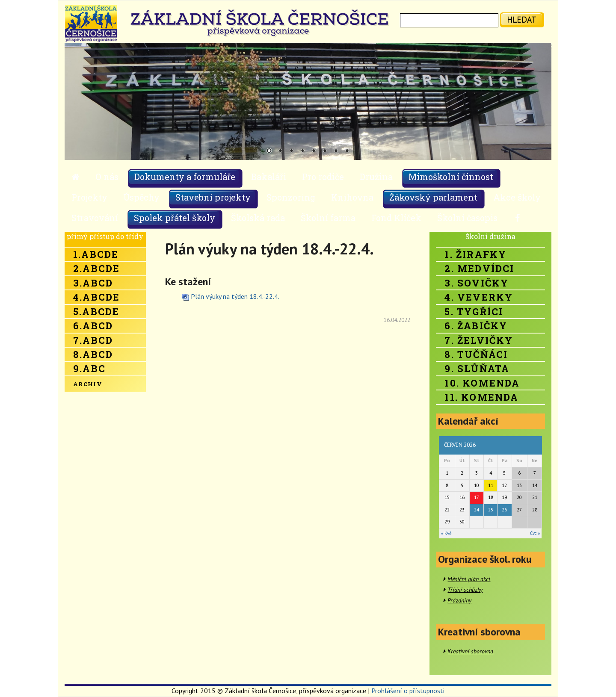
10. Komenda (482, 383)
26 (504, 510)
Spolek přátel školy (175, 218)
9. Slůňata (477, 368)
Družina (376, 177)
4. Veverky (479, 297)
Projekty (89, 197)
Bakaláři (269, 177)
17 (477, 497)
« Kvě (446, 533)
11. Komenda (481, 397)
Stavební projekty (213, 197)
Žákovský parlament (433, 197)
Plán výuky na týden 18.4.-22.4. (235, 296)
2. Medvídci (479, 268)
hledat (522, 19)
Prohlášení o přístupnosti (408, 691)
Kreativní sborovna (470, 651)
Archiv (88, 384)
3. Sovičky (477, 283)
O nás (107, 177)
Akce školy (517, 197)
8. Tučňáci (476, 354)
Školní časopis (467, 218)
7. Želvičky (479, 340)
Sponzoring (291, 197)
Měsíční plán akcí (469, 579)
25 (491, 510)
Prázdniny (459, 600)
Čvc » (535, 533)
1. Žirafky (475, 254)
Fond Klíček (396, 218)
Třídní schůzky (465, 590)
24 (477, 510)
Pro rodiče (323, 177)
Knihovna (352, 197)
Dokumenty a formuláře (185, 177)
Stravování (95, 218)
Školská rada (258, 218)
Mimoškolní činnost (451, 177)
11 (491, 485)
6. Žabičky (476, 326)
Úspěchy (141, 197)
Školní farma (328, 218)
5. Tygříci (474, 312)
